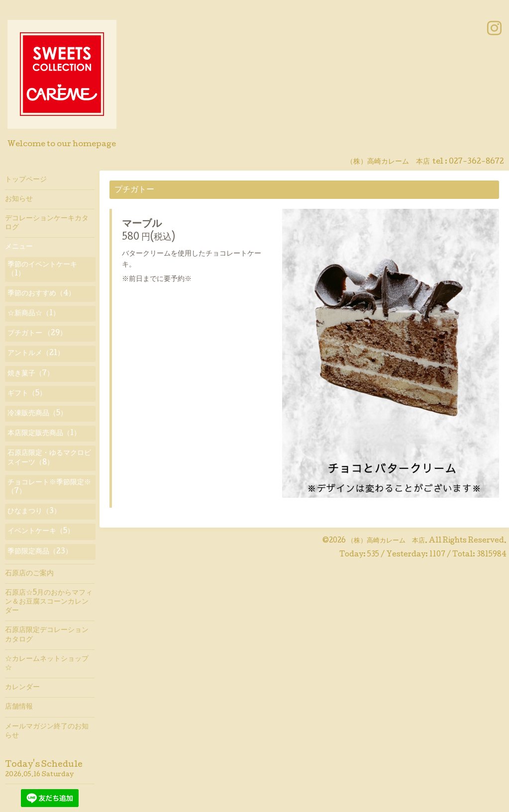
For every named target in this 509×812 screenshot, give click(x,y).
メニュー (19, 247)
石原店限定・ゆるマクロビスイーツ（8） (49, 458)
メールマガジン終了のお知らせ (47, 731)
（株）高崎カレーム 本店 (386, 541)
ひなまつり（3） (34, 512)
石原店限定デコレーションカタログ (47, 635)
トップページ (26, 180)
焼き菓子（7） (31, 374)
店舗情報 (19, 707)
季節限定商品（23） (40, 552)
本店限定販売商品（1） (44, 434)
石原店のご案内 (29, 574)
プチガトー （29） (37, 334)
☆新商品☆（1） (34, 314)
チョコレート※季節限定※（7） (49, 487)
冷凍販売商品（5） (37, 414)
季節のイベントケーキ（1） (42, 270)
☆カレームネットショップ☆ (47, 664)
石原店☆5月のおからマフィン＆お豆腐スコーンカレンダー (49, 602)
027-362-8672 (476, 162)
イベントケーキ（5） (41, 532)
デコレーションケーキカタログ (47, 223)
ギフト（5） (27, 394)
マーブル (142, 225)
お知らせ (19, 199)
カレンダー (22, 688)
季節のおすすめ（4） (41, 294)
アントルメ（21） (36, 354)
